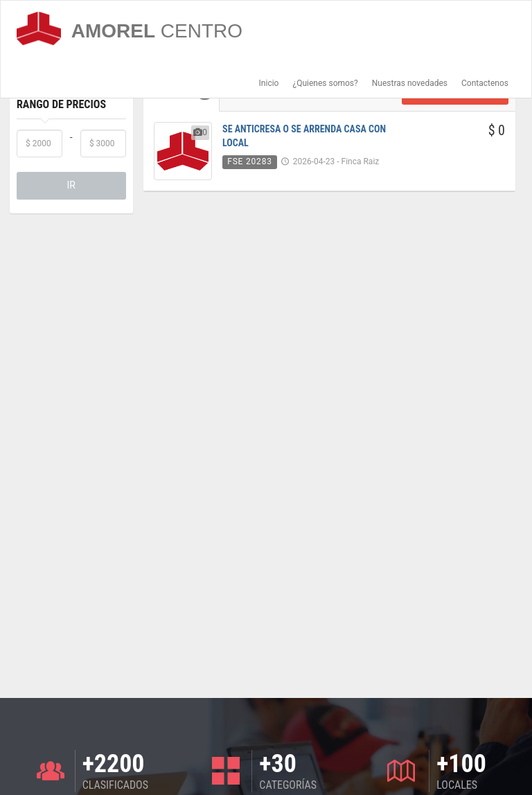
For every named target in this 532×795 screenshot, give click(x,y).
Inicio (269, 83)
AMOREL (130, 28)
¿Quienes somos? (325, 83)
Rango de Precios (61, 104)
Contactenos (485, 83)
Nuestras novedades (410, 83)
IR (71, 185)
